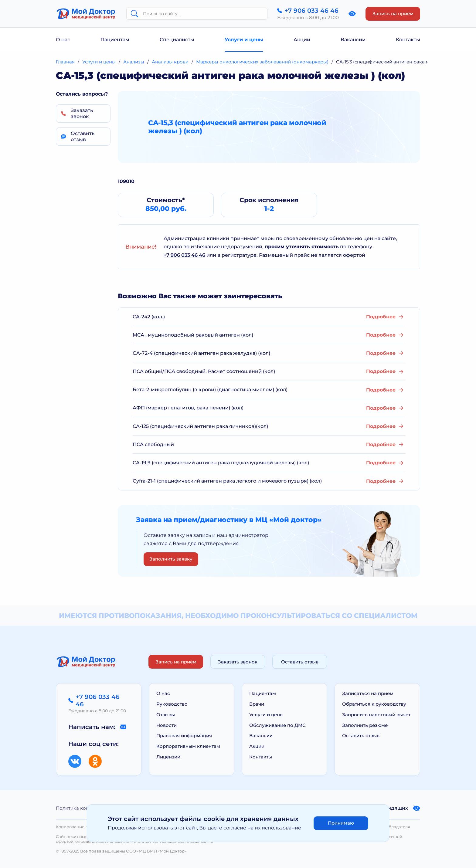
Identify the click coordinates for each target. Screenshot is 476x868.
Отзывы (166, 715)
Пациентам (115, 40)
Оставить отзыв (300, 662)
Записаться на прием (368, 693)
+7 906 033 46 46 (184, 255)
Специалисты (177, 40)
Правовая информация (184, 736)
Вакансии (353, 40)
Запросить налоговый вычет (376, 715)
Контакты (408, 40)
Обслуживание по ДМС (277, 725)
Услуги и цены (244, 40)
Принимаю (341, 823)
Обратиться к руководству (374, 704)
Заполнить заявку (171, 559)
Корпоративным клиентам (188, 746)
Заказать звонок (238, 662)
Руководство (172, 704)
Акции (302, 40)
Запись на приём (393, 14)
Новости (167, 725)
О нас (63, 40)
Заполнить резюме (365, 725)
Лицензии (168, 757)
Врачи (257, 704)
